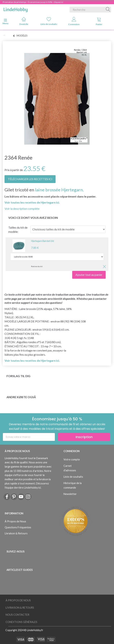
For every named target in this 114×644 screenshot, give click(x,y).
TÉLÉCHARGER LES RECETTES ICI (30, 179)
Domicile (24, 21)
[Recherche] (108, 10)
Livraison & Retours (16, 533)
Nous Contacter (17, 615)
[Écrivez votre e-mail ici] (29, 437)
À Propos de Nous (15, 521)
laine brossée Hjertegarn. (59, 190)
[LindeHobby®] (16, 9)
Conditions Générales (21, 622)
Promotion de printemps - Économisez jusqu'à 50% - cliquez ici (33, 2)
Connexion (74, 21)
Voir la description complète (22, 209)
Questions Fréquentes (18, 527)
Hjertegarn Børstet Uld (43, 241)
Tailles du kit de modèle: (18, 229)
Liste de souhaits (49, 21)
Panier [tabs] (99, 21)
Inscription (84, 437)
